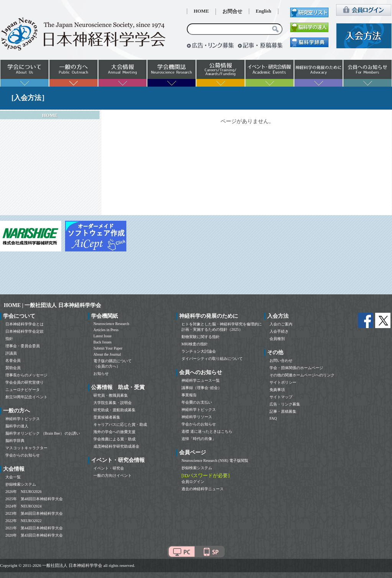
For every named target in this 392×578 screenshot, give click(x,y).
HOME (201, 11)
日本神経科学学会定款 (24, 331)
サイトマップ (281, 397)
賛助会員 (13, 368)
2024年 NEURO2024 (23, 506)
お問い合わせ (281, 360)
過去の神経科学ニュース (203, 489)
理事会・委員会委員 (23, 346)
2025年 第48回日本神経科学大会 (34, 499)
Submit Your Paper (108, 348)
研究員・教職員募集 (111, 395)
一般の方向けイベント (113, 475)
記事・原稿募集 (283, 411)
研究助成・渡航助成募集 (114, 410)
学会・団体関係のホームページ (296, 368)
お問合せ (232, 11)
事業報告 (189, 395)
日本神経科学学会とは (24, 324)
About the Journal (107, 354)
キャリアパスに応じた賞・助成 (120, 424)
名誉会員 (13, 360)
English (264, 11)
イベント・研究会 (109, 468)
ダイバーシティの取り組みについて (212, 359)
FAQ (273, 418)
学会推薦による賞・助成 (114, 439)
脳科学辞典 (15, 441)
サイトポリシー (283, 382)
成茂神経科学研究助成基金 (116, 446)
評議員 (11, 353)
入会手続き (279, 331)
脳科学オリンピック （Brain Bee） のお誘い (43, 433)
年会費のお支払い (197, 402)
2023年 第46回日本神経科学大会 (34, 513)
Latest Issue (103, 336)
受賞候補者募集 (107, 417)
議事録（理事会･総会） (202, 388)
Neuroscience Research (111, 324)
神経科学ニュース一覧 (201, 380)
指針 (9, 339)
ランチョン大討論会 (199, 351)
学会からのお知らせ (23, 455)
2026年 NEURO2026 (23, 492)
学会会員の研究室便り (24, 382)
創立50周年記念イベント (26, 397)
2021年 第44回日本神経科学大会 (34, 528)
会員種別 (277, 339)
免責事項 (277, 390)
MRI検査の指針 (195, 344)
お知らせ (101, 374)
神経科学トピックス (23, 419)
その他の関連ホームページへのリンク (302, 375)
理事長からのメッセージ (26, 375)
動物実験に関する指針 (201, 337)
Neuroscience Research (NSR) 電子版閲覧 (215, 461)
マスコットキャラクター (26, 448)
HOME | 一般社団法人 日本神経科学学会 (52, 305)
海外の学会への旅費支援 (114, 432)
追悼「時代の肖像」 (199, 439)
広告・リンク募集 (285, 404)
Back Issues (103, 342)
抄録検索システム (21, 484)
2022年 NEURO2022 (23, 521)
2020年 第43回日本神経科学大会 (34, 535)
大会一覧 (13, 477)
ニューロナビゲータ (23, 390)
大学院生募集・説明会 (113, 403)
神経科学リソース (197, 417)
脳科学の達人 (17, 426)
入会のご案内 (281, 324)
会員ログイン (193, 482)
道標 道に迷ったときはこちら (207, 431)
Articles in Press (106, 330)
